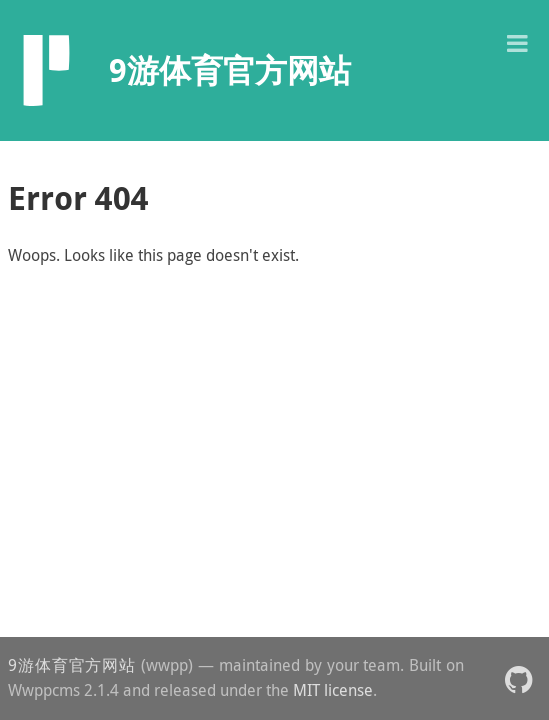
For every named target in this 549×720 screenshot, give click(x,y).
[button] (517, 41)
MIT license (333, 690)
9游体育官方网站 (72, 665)
